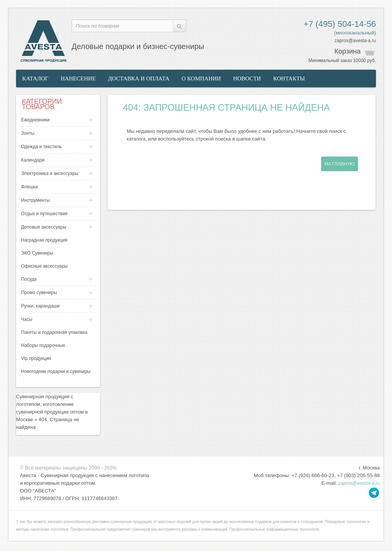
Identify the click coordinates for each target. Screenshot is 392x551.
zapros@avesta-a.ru (355, 41)
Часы (27, 319)
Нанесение (78, 78)
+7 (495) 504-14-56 (340, 24)
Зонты (28, 133)
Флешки (29, 187)
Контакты (289, 78)
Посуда (29, 279)
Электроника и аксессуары (50, 173)
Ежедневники (35, 120)
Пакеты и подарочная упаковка (54, 332)
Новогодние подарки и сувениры (56, 371)
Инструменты (35, 200)
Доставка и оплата (139, 78)
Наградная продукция (44, 240)
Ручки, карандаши (40, 306)
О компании (201, 78)
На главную (340, 164)
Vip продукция (36, 358)
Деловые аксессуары (44, 227)
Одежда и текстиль (42, 147)
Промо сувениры (39, 293)
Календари (33, 160)
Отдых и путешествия (44, 214)
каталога (136, 139)
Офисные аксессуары (44, 266)
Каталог (35, 78)
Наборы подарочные (43, 345)
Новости (247, 78)
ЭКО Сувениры (37, 253)
